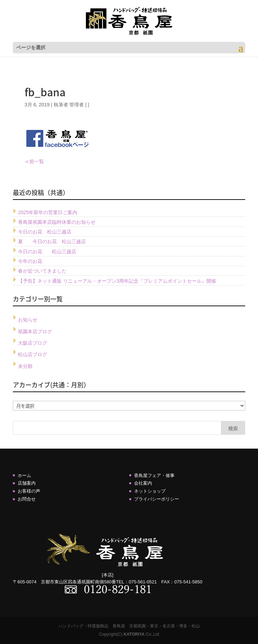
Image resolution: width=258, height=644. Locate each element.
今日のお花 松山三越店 (45, 232)
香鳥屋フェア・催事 (154, 475)
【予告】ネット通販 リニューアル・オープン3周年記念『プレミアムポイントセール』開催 (117, 281)
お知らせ (28, 320)
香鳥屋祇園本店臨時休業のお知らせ (57, 222)
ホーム (24, 475)
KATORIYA (134, 634)
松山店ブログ (33, 354)
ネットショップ (150, 491)
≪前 (29, 161)
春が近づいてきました (42, 271)
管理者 (77, 105)
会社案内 (143, 483)
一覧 (39, 161)
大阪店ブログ (33, 343)
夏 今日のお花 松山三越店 (52, 241)
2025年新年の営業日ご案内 (48, 212)
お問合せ (27, 499)
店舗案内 (27, 483)
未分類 (25, 366)
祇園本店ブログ (35, 332)
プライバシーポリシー (157, 499)
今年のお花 (30, 261)
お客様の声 (29, 491)
